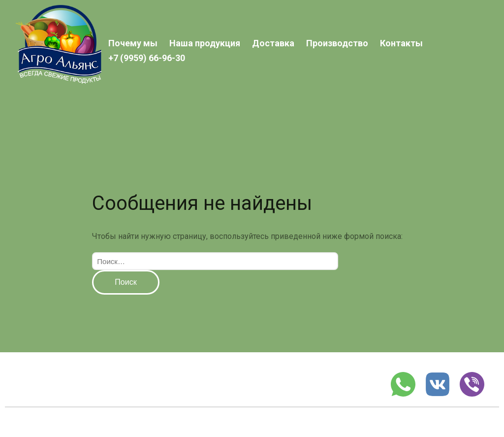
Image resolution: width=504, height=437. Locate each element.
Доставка (273, 43)
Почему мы (133, 43)
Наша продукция (205, 43)
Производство (337, 43)
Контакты (401, 43)
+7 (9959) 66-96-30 (147, 58)
